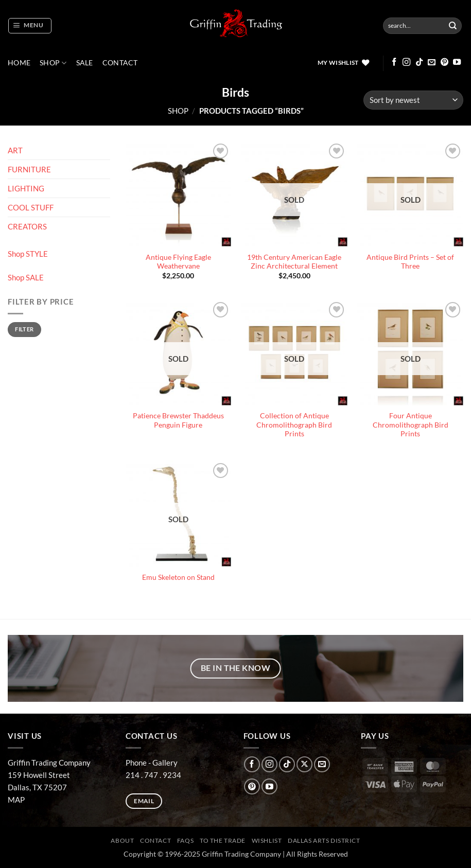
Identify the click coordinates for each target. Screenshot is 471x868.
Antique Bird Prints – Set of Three (410, 262)
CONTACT (120, 63)
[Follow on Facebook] (394, 63)
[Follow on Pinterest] (444, 63)
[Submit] (453, 26)
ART (15, 150)
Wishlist (267, 840)
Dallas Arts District (324, 840)
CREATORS (27, 226)
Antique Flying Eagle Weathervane (178, 262)
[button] (30, 26)
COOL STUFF (31, 207)
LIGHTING (26, 188)
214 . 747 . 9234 (153, 775)
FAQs (185, 840)
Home (19, 63)
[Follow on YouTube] (457, 63)
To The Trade (223, 840)
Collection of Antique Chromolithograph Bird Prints (294, 425)
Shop (53, 63)
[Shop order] (413, 100)
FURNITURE (29, 169)
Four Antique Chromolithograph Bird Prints (411, 425)
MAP (16, 800)
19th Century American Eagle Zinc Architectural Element (294, 262)
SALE (85, 63)
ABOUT (122, 840)
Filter (24, 329)
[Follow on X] (304, 764)
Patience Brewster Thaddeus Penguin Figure (178, 420)
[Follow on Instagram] (406, 63)
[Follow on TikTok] (419, 63)
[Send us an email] (432, 63)
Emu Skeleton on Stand (178, 577)
